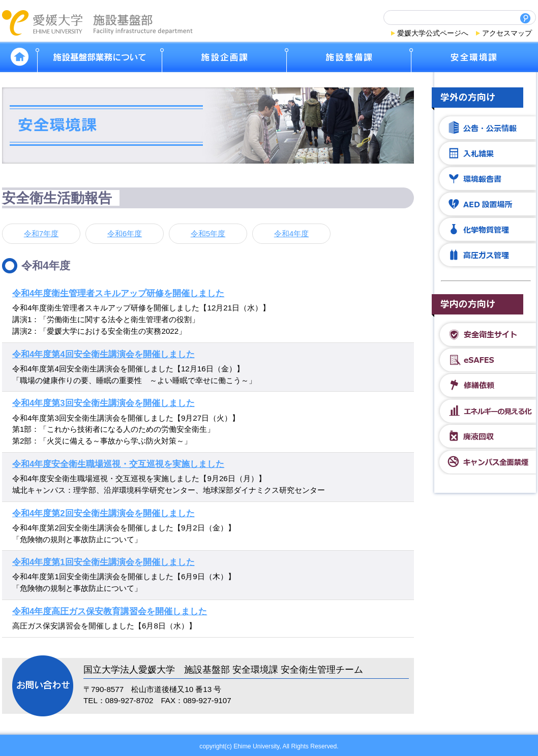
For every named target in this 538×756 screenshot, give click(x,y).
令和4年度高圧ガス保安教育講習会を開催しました (110, 611)
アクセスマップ (507, 33)
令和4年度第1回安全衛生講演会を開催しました (103, 562)
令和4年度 (291, 233)
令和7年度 (41, 233)
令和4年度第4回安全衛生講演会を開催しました (103, 354)
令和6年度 (125, 233)
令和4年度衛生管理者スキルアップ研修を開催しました (118, 293)
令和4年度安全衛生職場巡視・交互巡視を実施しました (118, 464)
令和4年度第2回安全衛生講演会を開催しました (103, 513)
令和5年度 (208, 233)
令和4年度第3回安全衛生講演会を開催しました (103, 403)
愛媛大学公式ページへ (433, 33)
